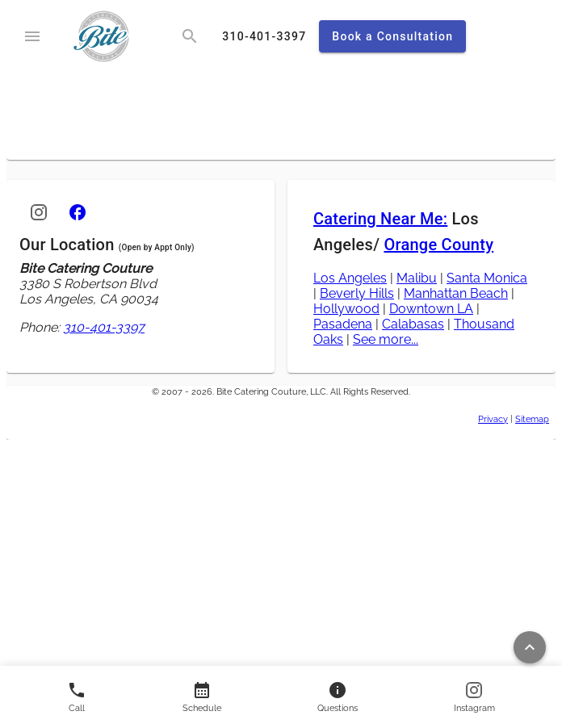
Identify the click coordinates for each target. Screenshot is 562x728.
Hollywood (346, 309)
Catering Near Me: (380, 219)
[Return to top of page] (530, 647)
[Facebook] (78, 212)
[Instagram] (39, 212)
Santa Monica (487, 278)
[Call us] (77, 697)
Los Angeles (350, 278)
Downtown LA (431, 309)
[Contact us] (202, 697)
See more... (386, 339)
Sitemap (532, 419)
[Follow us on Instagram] (474, 697)
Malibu (417, 278)
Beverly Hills (357, 293)
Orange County (438, 245)
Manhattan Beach (456, 293)
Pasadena (343, 324)
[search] (190, 36)
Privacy (493, 419)
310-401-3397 (104, 327)
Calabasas (413, 324)
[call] (264, 36)
